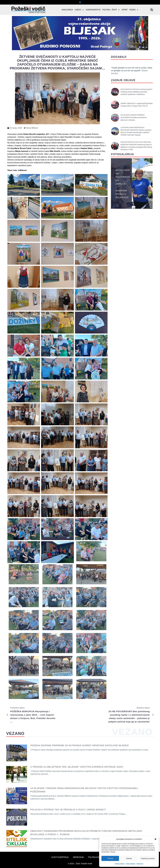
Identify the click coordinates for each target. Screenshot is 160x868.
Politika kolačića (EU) (98, 857)
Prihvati (110, 858)
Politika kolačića (120, 864)
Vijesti (79, 10)
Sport (125, 10)
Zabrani (129, 858)
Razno (134, 10)
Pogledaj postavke (148, 858)
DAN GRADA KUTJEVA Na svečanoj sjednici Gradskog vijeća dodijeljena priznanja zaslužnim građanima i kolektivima (136, 92)
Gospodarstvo (93, 10)
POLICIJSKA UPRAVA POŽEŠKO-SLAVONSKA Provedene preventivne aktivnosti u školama (134, 118)
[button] (155, 839)
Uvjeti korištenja (131, 864)
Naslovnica (67, 10)
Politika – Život (111, 10)
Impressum (140, 864)
